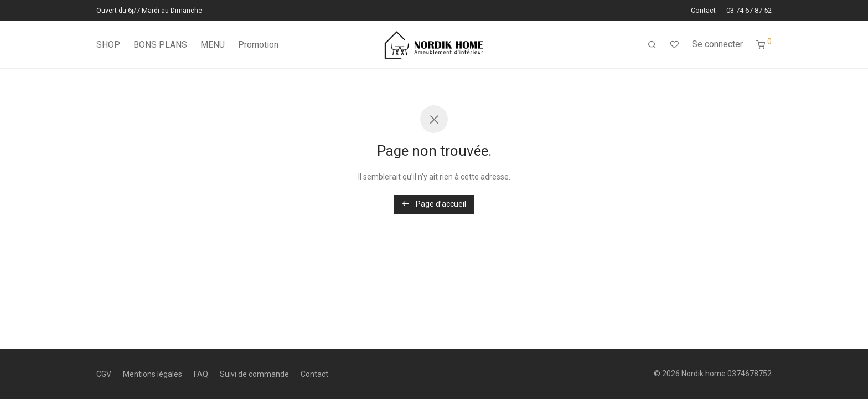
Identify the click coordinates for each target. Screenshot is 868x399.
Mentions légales (153, 374)
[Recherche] (652, 45)
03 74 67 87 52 (749, 11)
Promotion (258, 45)
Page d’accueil (434, 204)
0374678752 (750, 374)
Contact (703, 11)
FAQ (201, 374)
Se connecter (717, 44)
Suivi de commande (254, 374)
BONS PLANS (160, 45)
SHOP (108, 45)
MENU (213, 45)
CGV (104, 374)
